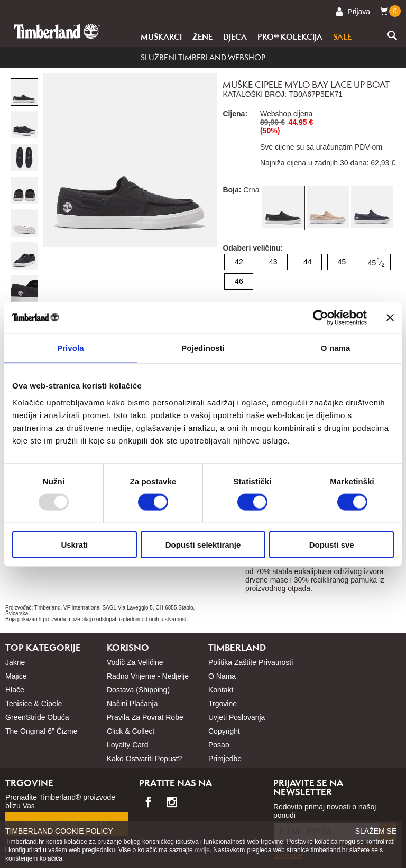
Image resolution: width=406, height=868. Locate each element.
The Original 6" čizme (41, 731)
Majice (16, 676)
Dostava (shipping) (138, 690)
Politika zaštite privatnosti (251, 662)
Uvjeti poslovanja (237, 717)
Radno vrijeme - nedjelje (148, 676)
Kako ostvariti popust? (144, 759)
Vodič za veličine (135, 662)
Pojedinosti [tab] (203, 348)
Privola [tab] (71, 348)
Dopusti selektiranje (203, 544)
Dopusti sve (332, 544)
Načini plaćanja (132, 704)
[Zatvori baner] (390, 318)
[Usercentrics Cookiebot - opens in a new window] (321, 318)
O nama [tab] (336, 348)
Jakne (15, 662)
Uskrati (74, 544)
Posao (219, 745)
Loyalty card (128, 745)
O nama (222, 676)
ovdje (202, 850)
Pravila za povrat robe (145, 717)
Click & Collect (131, 731)
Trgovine (223, 704)
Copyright (224, 731)
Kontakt (221, 690)
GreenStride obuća (37, 717)
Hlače (15, 690)
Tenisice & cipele (34, 704)
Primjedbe (225, 759)
